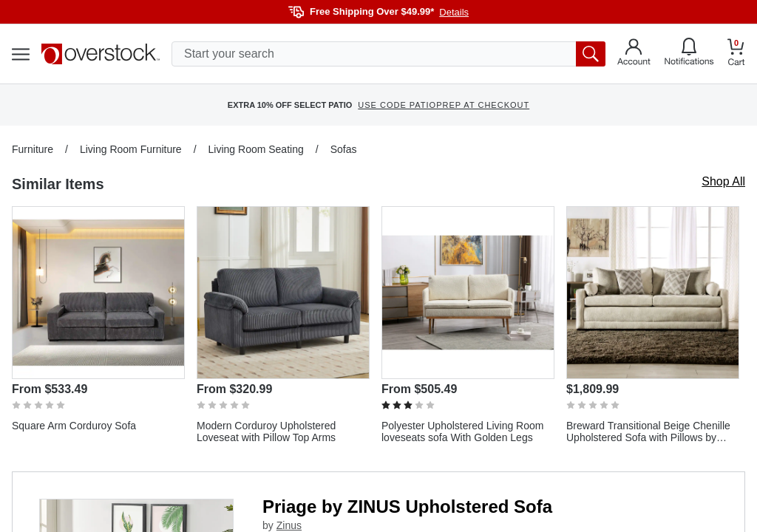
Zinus (289, 525)
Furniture (33, 149)
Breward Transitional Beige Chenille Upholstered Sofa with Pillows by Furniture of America (648, 432)
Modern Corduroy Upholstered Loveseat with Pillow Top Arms (266, 432)
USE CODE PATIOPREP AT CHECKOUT (444, 105)
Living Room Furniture (131, 149)
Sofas (344, 149)
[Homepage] (101, 54)
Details (454, 12)
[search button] (591, 54)
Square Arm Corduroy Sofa (74, 426)
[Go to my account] (634, 54)
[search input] (388, 54)
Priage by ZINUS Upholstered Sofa (407, 507)
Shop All (723, 181)
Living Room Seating (256, 149)
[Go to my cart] (736, 54)
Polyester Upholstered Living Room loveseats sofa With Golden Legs (462, 432)
